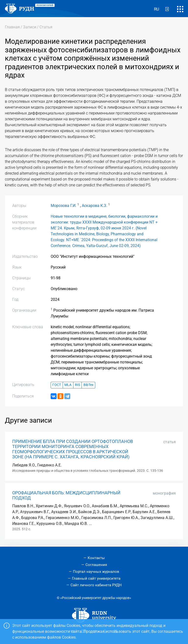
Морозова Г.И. (64, 206)
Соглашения (96, 565)
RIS (77, 385)
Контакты (96, 558)
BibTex (88, 385)
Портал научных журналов (96, 572)
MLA (68, 385)
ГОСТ (57, 385)
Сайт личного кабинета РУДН (96, 585)
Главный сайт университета (96, 578)
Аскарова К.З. (94, 206)
